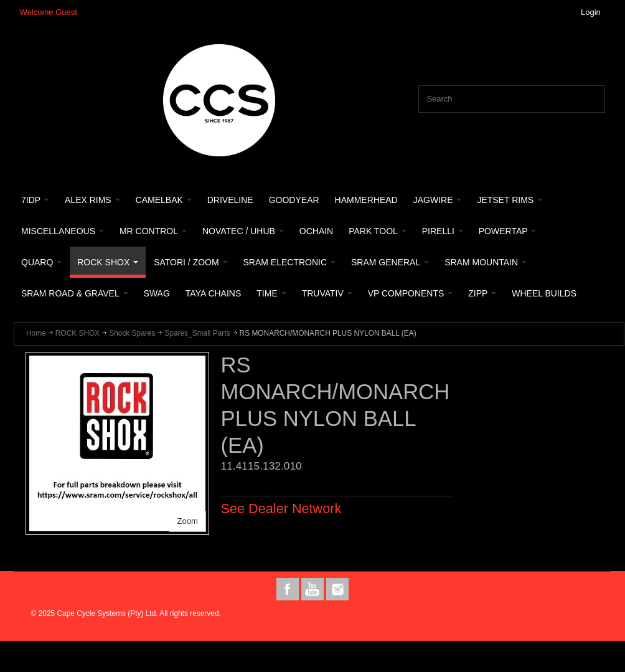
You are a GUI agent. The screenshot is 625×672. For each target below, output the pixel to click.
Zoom (188, 521)
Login (591, 12)
